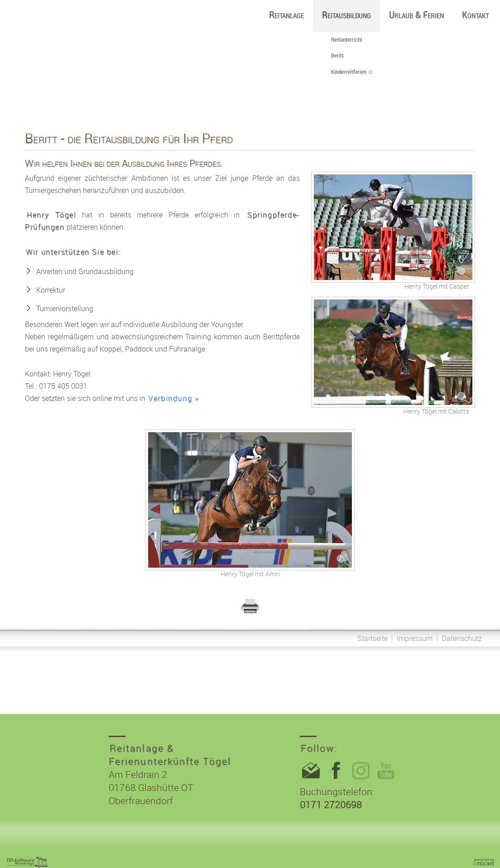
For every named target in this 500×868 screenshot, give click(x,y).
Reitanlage (286, 14)
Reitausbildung (346, 14)
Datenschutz (462, 638)
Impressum (415, 638)
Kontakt (475, 14)
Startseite (373, 638)
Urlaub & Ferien (416, 14)
